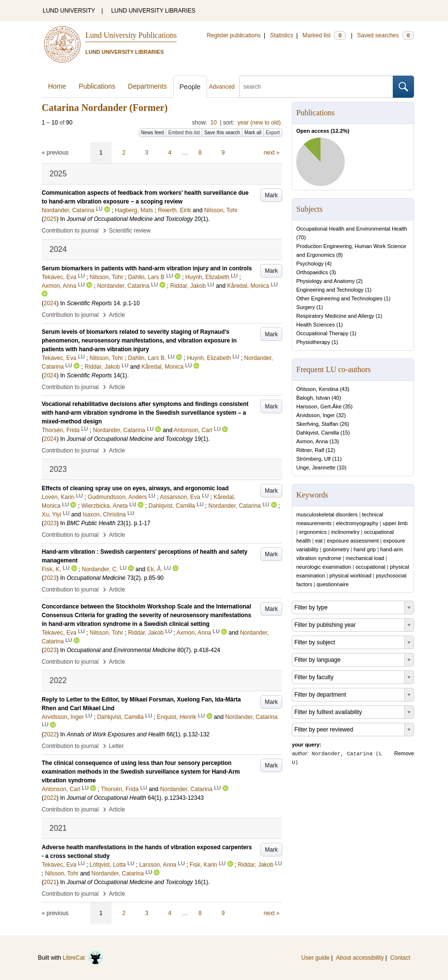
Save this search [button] (222, 132)
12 (330, 450)
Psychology (310, 264)
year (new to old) (259, 123)
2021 (50, 882)
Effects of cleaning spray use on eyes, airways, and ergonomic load (135, 488)
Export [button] (273, 132)
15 (345, 433)
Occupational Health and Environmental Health (352, 229)
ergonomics (313, 532)
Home (57, 86)
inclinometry (345, 532)
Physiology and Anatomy (325, 281)
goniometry (336, 549)
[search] (316, 87)
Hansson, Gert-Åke (319, 406)
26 (344, 424)
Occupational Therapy (322, 333)
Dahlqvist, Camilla (318, 433)
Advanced (222, 87)
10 (214, 123)
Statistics (282, 35)
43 (345, 389)
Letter (117, 746)
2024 (50, 303)
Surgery (306, 307)
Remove (404, 753)
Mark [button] (271, 195)
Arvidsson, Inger (315, 415)
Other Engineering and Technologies (339, 298)
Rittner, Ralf (310, 450)
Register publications (233, 35)
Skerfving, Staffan (317, 424)
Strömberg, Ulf (313, 459)
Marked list (324, 35)
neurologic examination (324, 567)
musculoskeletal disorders (327, 514)
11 (337, 459)
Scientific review (130, 231)
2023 (50, 523)
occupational (370, 567)
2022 (50, 734)
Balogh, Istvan (313, 398)
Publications (97, 86)
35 (348, 406)
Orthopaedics (312, 272)
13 (334, 441)
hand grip (365, 549)
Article (117, 315)
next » (272, 153)
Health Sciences (316, 325)
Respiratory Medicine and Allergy (335, 316)
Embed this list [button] (184, 132)
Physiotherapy (313, 342)
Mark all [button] (253, 132)
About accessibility (360, 958)
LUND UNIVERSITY (69, 11)
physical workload (350, 576)
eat (319, 541)
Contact (400, 958)
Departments (147, 86)
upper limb (395, 523)
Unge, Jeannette (316, 467)
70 (301, 237)
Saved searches (385, 35)
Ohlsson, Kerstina (317, 389)
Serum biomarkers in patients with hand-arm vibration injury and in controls (147, 268)
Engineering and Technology (330, 290)
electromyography (357, 523)
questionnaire (333, 584)
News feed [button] (152, 132)
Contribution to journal (70, 231)
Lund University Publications (131, 35)
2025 (50, 219)
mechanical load (365, 558)
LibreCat (83, 958)
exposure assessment (353, 541)
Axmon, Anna (312, 441)
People (190, 87)
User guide (316, 958)
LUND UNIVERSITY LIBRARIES (153, 11)
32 (341, 415)
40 (336, 398)
